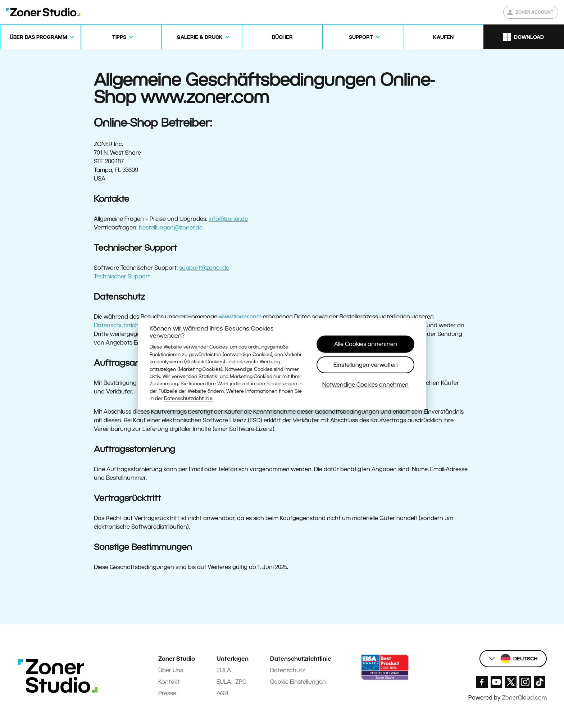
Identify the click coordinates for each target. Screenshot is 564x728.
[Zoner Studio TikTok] (540, 682)
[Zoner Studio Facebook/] (482, 682)
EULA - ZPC (231, 682)
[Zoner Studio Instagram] (525, 682)
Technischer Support (122, 276)
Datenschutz (288, 670)
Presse (167, 693)
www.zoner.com (240, 317)
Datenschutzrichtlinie (188, 398)
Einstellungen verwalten (366, 365)
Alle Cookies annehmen (366, 344)
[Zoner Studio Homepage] (43, 12)
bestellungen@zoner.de (171, 227)
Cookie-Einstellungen (298, 682)
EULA (224, 670)
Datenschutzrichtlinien (124, 325)
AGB (222, 693)
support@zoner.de (204, 268)
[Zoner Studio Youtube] (496, 682)
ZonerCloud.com (524, 698)
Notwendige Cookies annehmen (365, 385)
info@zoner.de (228, 219)
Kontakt (169, 682)
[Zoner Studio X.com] (511, 682)
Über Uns (171, 670)
